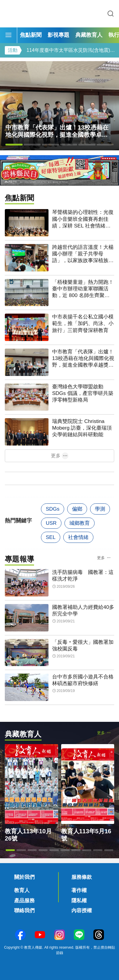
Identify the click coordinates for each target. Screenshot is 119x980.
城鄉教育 (80, 523)
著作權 (79, 890)
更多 (56, 456)
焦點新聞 (31, 35)
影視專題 (58, 35)
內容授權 (82, 911)
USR (51, 523)
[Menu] (8, 35)
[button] (14, 145)
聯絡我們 (24, 911)
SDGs (53, 509)
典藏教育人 (89, 35)
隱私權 (79, 901)
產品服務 (24, 901)
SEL (51, 537)
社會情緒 (78, 537)
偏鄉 (77, 509)
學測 (100, 509)
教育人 (22, 890)
